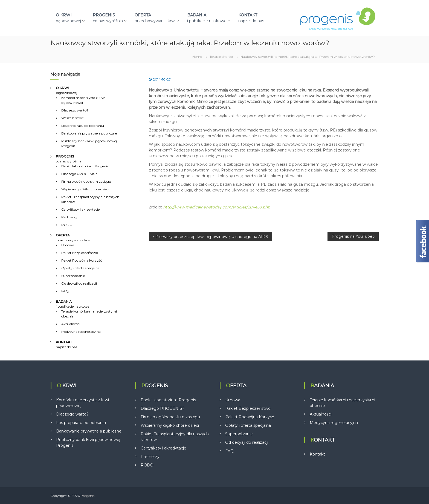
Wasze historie (73, 118)
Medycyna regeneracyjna (81, 332)
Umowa (68, 245)
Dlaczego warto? (75, 110)
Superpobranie (73, 276)
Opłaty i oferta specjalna (80, 268)
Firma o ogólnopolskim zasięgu (86, 181)
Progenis (87, 496)
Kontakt (317, 454)
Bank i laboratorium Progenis (85, 166)
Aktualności (71, 324)
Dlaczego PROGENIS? (79, 174)
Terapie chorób (221, 57)
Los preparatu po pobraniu (83, 126)
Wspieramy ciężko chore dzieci (85, 189)
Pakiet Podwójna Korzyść (82, 260)
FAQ (65, 291)
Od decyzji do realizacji (79, 283)
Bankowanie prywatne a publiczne (89, 133)
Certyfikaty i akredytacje (80, 209)
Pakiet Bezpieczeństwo (80, 253)
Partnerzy (69, 217)
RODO (67, 225)
